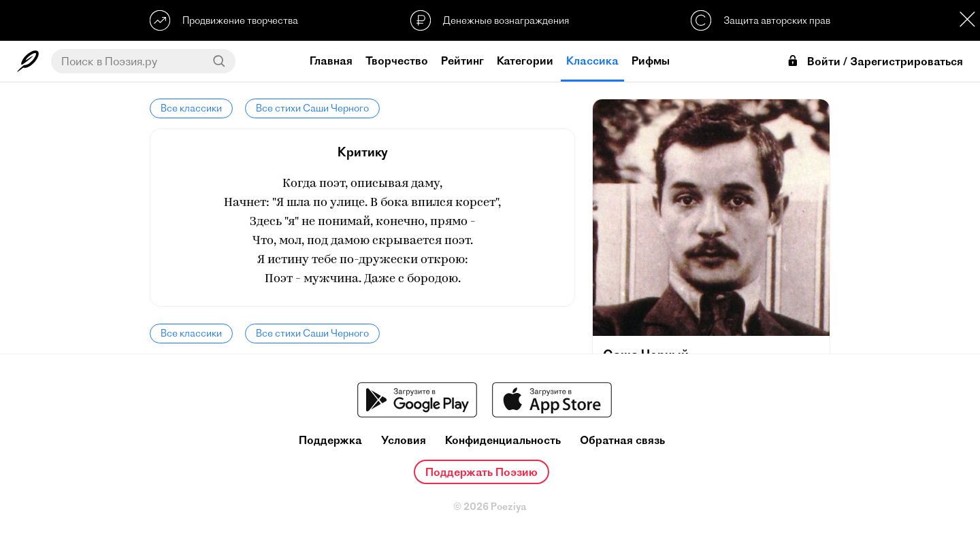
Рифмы (651, 61)
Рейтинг (462, 61)
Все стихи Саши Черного (312, 108)
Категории (525, 61)
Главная (331, 61)
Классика (592, 61)
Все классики (191, 108)
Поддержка (330, 440)
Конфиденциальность (503, 440)
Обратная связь (622, 440)
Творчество (397, 61)
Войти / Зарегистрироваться (875, 62)
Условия (404, 440)
